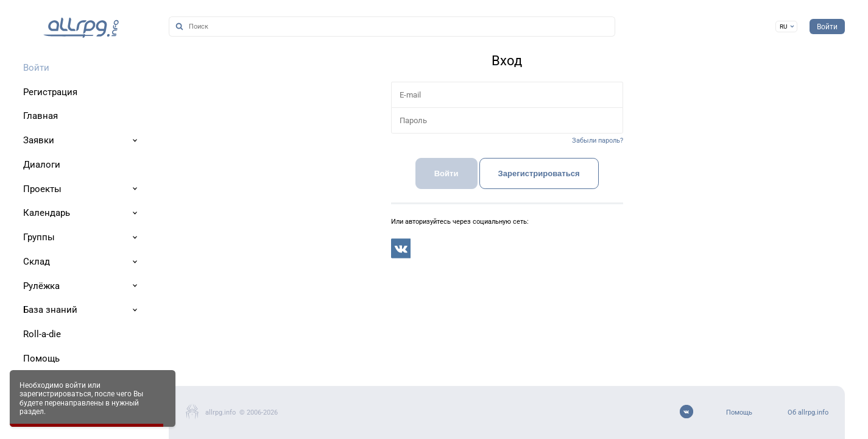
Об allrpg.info (808, 412)
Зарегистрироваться (539, 173)
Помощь (739, 412)
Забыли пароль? (598, 141)
